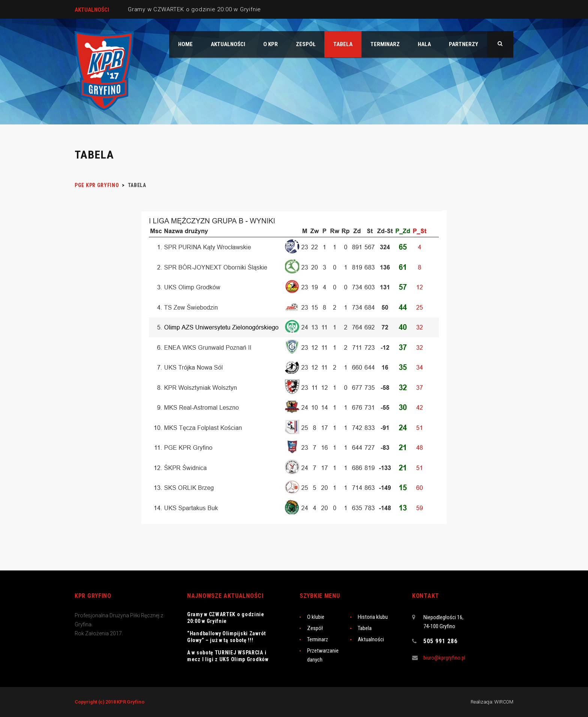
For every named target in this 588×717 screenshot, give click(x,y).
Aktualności (371, 639)
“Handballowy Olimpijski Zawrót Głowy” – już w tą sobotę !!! (226, 637)
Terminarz (318, 639)
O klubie (316, 617)
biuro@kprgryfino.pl (444, 658)
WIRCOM (504, 702)
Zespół (315, 628)
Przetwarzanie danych (323, 655)
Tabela (365, 628)
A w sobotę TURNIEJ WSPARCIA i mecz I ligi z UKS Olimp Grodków (228, 656)
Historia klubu (373, 617)
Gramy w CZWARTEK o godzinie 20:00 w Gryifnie (194, 9)
